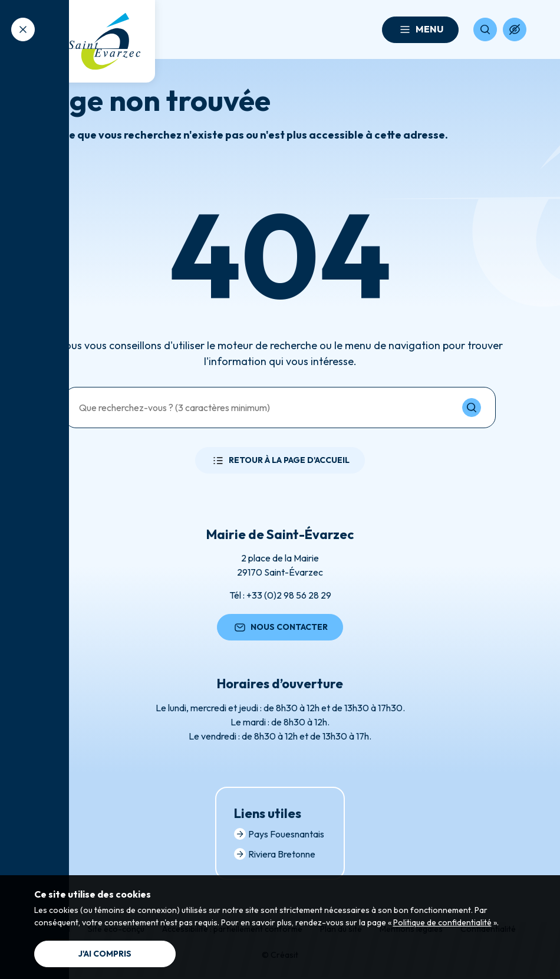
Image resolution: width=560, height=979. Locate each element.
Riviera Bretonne (275, 854)
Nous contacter (280, 628)
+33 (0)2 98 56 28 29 (289, 595)
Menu (420, 29)
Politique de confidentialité (442, 922)
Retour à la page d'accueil (280, 461)
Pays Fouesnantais (279, 834)
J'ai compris (105, 954)
